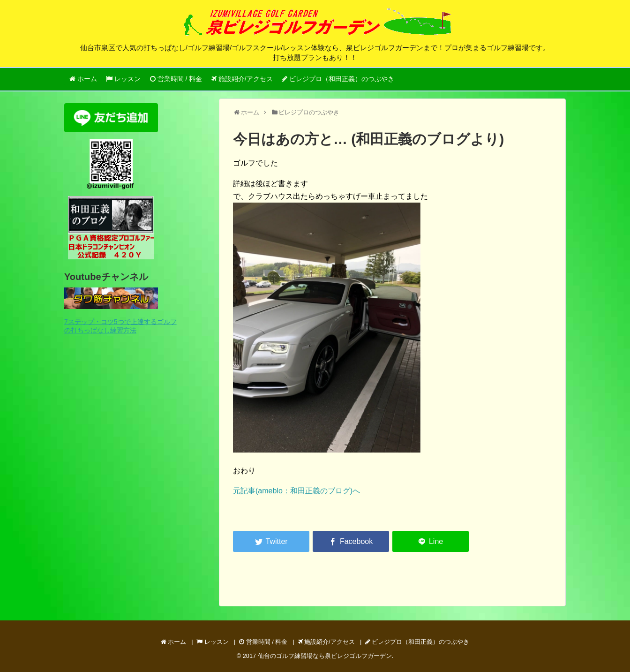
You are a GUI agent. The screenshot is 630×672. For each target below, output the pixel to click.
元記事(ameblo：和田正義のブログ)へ (296, 491)
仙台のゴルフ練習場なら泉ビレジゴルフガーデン (325, 656)
